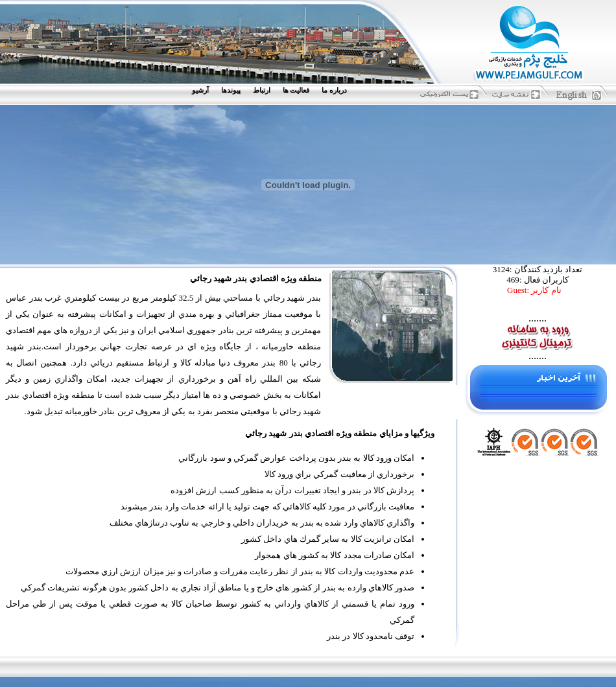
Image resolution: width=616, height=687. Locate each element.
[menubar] (272, 90)
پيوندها (231, 90)
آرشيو (200, 90)
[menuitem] (337, 90)
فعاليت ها (296, 90)
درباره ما (334, 90)
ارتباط (262, 90)
